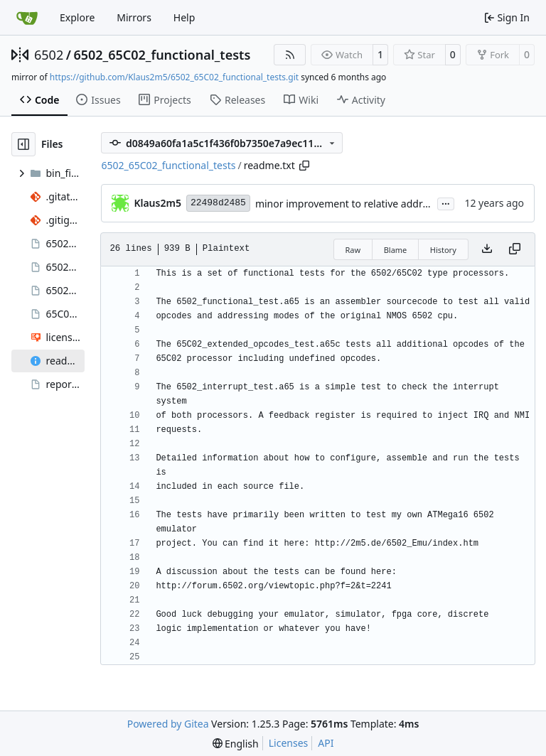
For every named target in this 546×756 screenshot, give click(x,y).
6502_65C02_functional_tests (162, 55)
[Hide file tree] (23, 144)
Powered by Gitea (168, 724)
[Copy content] (515, 249)
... (446, 202)
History (443, 250)
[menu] (236, 744)
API (326, 743)
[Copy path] (304, 166)
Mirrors (134, 17)
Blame (396, 250)
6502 (49, 55)
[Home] (27, 18)
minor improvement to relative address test (357, 204)
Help (184, 17)
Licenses (289, 743)
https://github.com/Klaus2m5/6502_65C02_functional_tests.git (174, 77)
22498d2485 (218, 203)
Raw (353, 250)
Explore (77, 17)
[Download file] (487, 249)
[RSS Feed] (290, 55)
